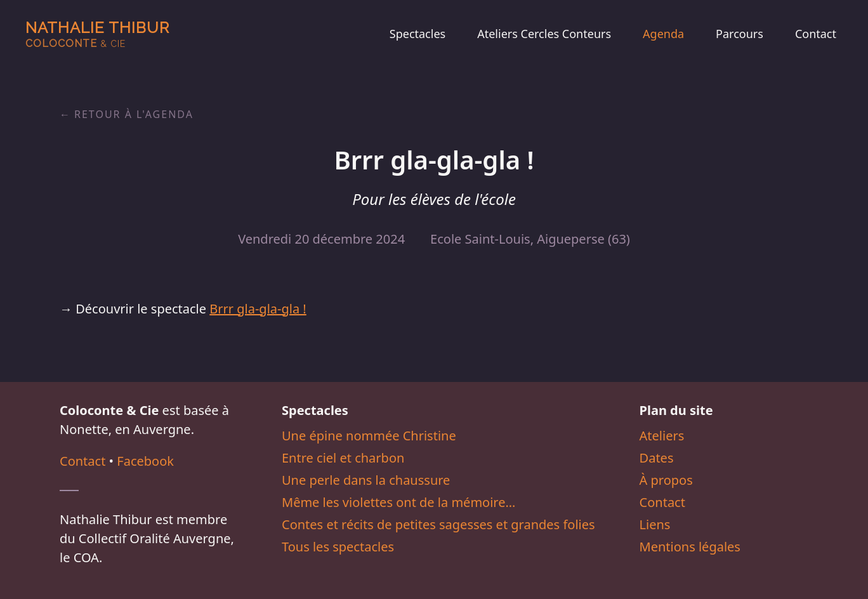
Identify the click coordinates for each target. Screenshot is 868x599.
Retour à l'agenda (134, 114)
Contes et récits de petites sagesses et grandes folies (438, 524)
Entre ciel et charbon (343, 458)
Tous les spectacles (338, 547)
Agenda (663, 34)
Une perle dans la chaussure (366, 480)
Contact (816, 34)
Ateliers (662, 436)
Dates (657, 458)
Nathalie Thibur (97, 34)
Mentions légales (690, 547)
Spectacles (418, 34)
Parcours (740, 34)
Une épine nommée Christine (369, 436)
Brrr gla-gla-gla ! (258, 309)
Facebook (145, 461)
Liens (655, 524)
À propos (666, 480)
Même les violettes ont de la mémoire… (398, 502)
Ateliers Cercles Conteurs (544, 34)
